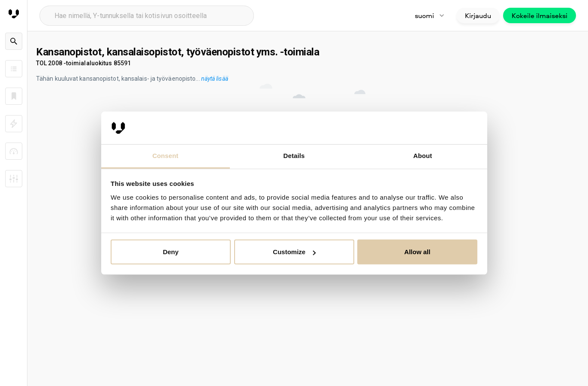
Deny (171, 252)
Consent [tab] (165, 156)
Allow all (418, 252)
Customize (294, 252)
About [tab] (423, 156)
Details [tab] (294, 156)
